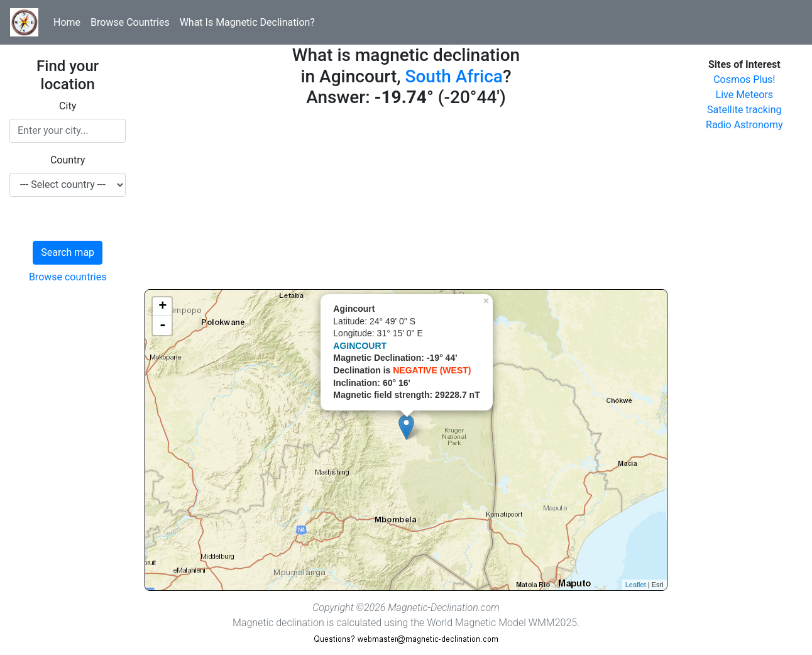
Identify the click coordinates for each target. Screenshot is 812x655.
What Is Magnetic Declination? (247, 22)
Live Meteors (745, 95)
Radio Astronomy (744, 125)
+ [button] (162, 307)
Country (68, 160)
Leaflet (636, 585)
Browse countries (68, 277)
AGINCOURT (360, 346)
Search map (68, 252)
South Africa (453, 76)
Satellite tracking (744, 110)
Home (67, 22)
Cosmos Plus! (744, 80)
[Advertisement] (406, 201)
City (68, 106)
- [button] (163, 326)
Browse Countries (130, 22)
